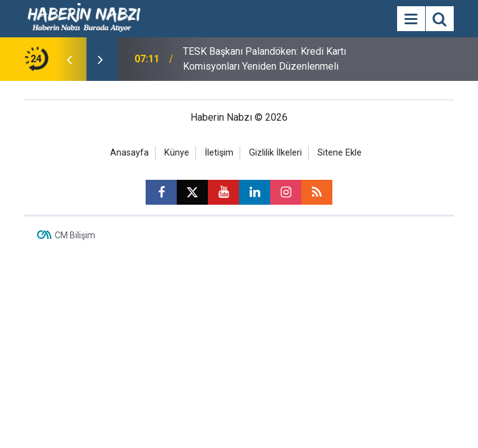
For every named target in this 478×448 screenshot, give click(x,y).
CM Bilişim (75, 235)
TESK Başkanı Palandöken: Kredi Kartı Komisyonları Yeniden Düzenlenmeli (265, 59)
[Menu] (411, 19)
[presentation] (69, 59)
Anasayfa (129, 153)
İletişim (219, 153)
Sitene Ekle (340, 153)
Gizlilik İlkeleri (275, 153)
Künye (177, 153)
